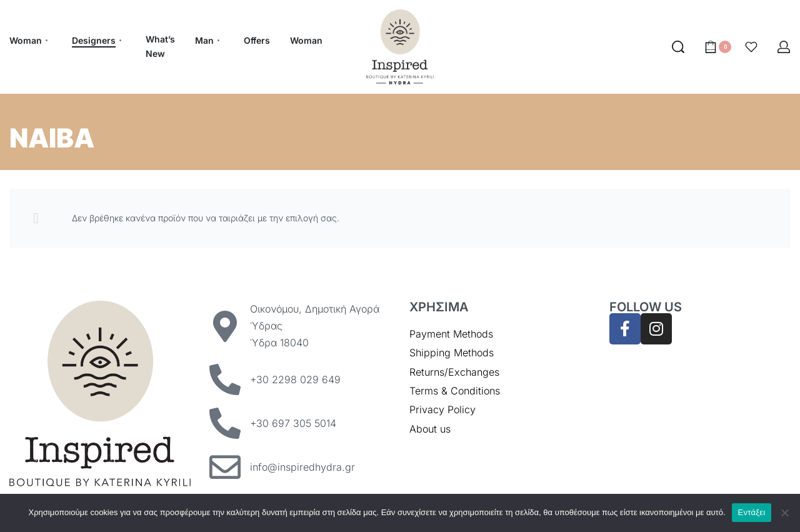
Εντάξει (752, 512)
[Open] (751, 47)
